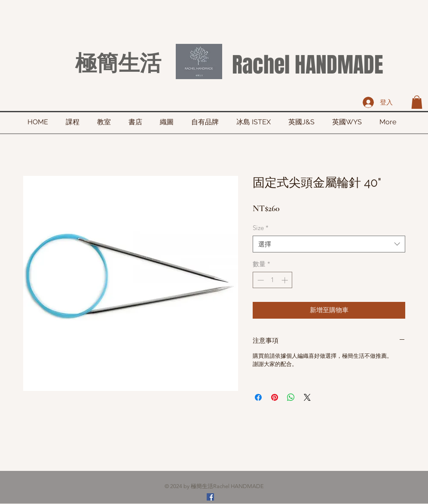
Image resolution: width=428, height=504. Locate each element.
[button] (417, 102)
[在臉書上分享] (258, 397)
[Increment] (286, 280)
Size (261, 228)
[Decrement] (260, 280)
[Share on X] (307, 397)
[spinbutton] (273, 280)
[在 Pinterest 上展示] (275, 397)
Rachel (261, 65)
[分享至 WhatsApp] (291, 397)
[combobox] (329, 244)
